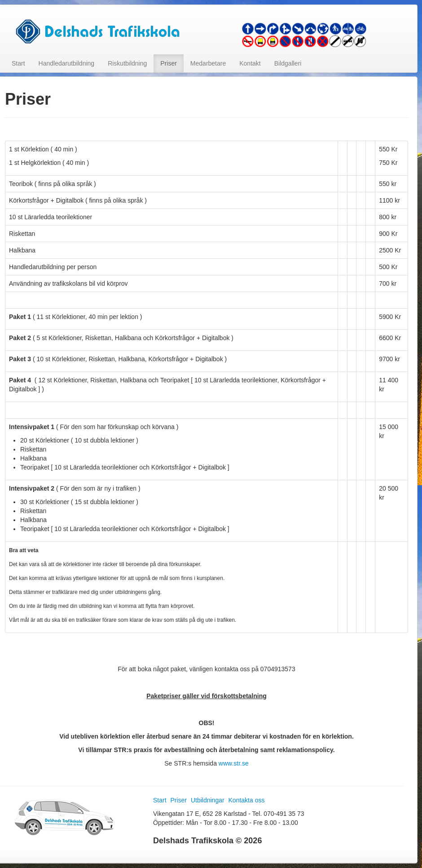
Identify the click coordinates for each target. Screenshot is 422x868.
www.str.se (234, 763)
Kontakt (250, 63)
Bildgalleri (288, 63)
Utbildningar (208, 800)
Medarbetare (208, 63)
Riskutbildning (127, 63)
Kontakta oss (247, 800)
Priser (169, 63)
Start (18, 63)
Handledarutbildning (67, 63)
